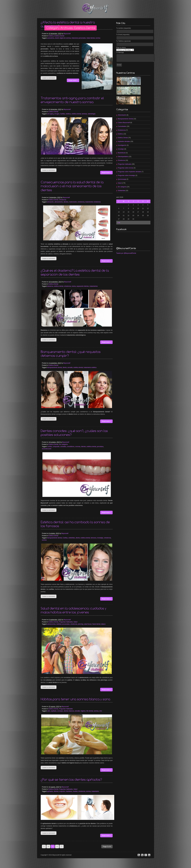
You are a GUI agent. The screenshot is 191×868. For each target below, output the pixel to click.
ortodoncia (81, 202)
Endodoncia (122, 130)
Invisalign (121, 149)
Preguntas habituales (66, 622)
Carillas (63, 114)
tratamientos (94, 286)
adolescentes (51, 624)
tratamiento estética (90, 367)
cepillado (54, 711)
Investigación (122, 145)
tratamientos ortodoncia (93, 202)
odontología (92, 114)
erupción (62, 791)
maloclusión (73, 202)
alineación (50, 202)
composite (56, 447)
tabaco (103, 624)
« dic (119, 223)
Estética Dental (59, 36)
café (48, 711)
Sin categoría (63, 444)
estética (68, 114)
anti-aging (50, 114)
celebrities (72, 538)
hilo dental (90, 711)
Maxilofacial (122, 153)
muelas (75, 791)
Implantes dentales (124, 141)
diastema (50, 286)
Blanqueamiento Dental (125, 119)
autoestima (51, 38)
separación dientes (83, 286)
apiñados (50, 791)
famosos (94, 538)
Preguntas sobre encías (126, 168)
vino (101, 711)
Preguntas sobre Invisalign (126, 175)
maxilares (69, 791)
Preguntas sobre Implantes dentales (130, 172)
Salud (76, 622)
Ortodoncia (63, 200)
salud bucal (88, 624)
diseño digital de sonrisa (63, 38)
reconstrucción (47, 449)
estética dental (76, 114)
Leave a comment (49, 78)
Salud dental (91, 38)
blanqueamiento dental (54, 367)
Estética (51, 36)
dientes (66, 202)
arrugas (57, 114)
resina (74, 286)
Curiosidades (122, 126)
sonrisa (98, 38)
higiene (83, 711)
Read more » (73, 80)
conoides (63, 447)
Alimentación (122, 115)
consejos (60, 711)
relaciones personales (79, 38)
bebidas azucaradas (63, 624)
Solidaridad (122, 191)
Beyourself (67, 34)
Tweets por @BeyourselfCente (126, 253)
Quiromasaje (122, 179)
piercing (81, 624)
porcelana (100, 447)
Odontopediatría (123, 157)
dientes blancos (69, 711)
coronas (78, 447)
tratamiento (95, 791)
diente (65, 367)
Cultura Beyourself (124, 123)
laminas (84, 114)
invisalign (100, 538)
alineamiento (59, 202)
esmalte (70, 367)
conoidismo (71, 447)
